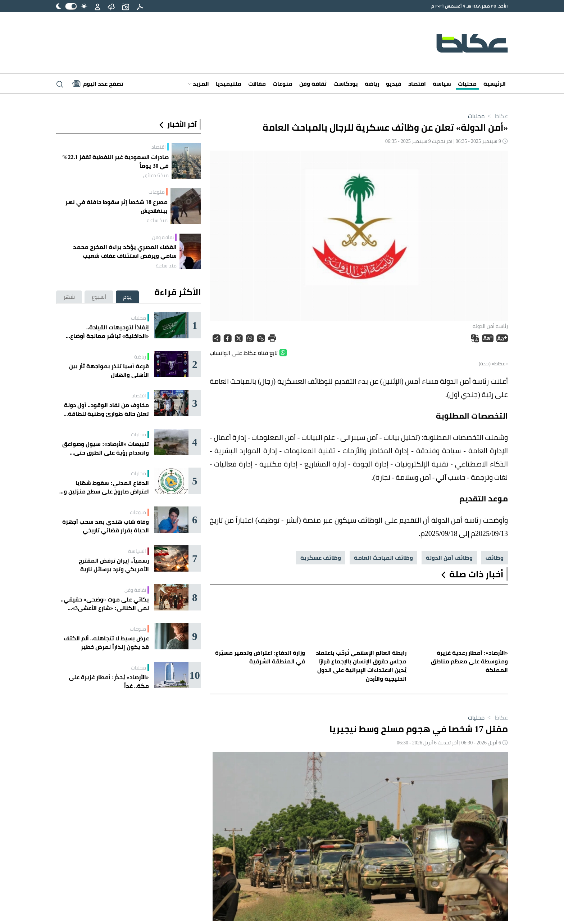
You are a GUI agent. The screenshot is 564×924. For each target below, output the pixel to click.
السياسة (137, 551)
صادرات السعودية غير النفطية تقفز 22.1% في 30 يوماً (115, 161)
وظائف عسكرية (321, 558)
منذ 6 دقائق (156, 175)
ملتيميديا (229, 84)
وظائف (495, 558)
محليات (467, 84)
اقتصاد (417, 84)
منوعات (283, 84)
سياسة (442, 84)
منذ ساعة (157, 220)
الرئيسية (495, 84)
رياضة (372, 84)
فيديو (394, 84)
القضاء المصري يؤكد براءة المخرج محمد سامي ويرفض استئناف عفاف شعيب (125, 251)
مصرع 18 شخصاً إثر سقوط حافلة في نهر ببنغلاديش (117, 206)
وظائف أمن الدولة (449, 558)
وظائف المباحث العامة (383, 558)
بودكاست (346, 84)
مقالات (257, 84)
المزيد (198, 84)
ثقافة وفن (313, 84)
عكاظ (496, 116)
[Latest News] (98, 84)
